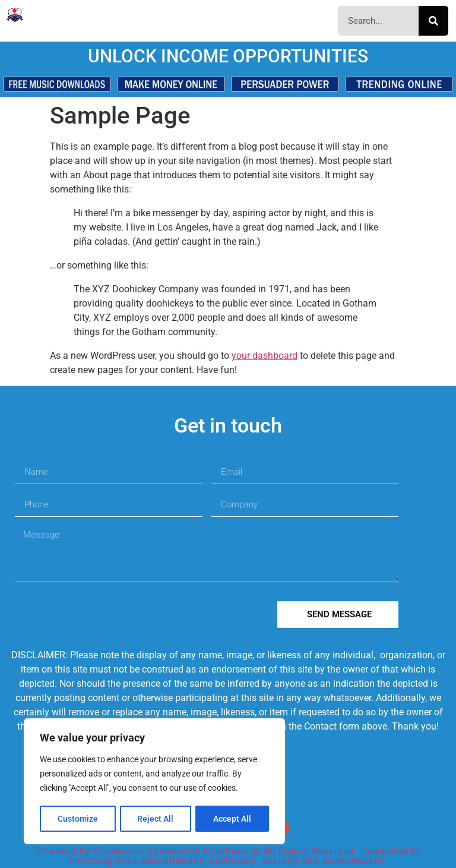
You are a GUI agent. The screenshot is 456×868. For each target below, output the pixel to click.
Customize (78, 819)
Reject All (156, 819)
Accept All (233, 819)
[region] (154, 782)
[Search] (433, 21)
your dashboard (265, 356)
